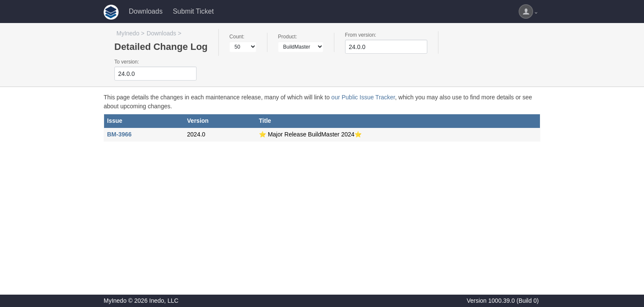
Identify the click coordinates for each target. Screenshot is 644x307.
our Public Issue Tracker (363, 97)
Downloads (146, 11)
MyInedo (128, 33)
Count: (237, 37)
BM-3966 (119, 134)
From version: (361, 35)
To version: (127, 62)
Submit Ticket (193, 11)
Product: (288, 37)
